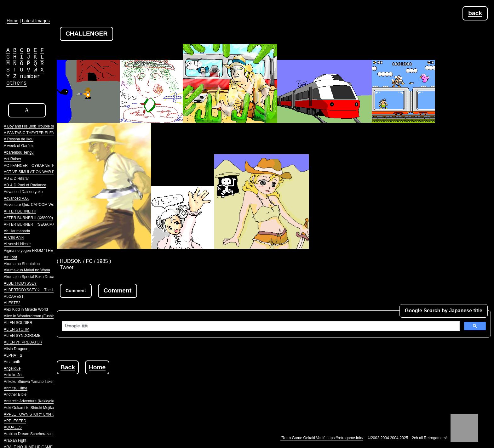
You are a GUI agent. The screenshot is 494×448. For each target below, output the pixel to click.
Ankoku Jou (14, 375)
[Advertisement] (171, 388)
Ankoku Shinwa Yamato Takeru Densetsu (38, 382)
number (30, 77)
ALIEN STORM (17, 329)
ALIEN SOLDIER (18, 323)
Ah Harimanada (17, 231)
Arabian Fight (15, 440)
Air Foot (10, 257)
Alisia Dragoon (16, 349)
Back (68, 367)
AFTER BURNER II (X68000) (28, 218)
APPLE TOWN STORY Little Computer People (43, 414)
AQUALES (13, 427)
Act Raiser (12, 159)
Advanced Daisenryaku (23, 192)
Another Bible (15, 394)
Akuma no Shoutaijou (22, 264)
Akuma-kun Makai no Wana (27, 270)
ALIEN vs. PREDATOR (23, 342)
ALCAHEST (14, 297)
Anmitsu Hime (16, 388)
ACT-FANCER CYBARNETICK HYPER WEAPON (47, 166)
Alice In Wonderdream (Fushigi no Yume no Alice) (45, 316)
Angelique (12, 368)
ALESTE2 (12, 303)
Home (97, 367)
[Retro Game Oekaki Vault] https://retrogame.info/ (322, 438)
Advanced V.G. (16, 198)
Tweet (67, 267)
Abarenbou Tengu (19, 152)
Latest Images (36, 21)
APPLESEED (15, 421)
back (475, 13)
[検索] (260, 326)
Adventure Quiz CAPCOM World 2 (33, 205)
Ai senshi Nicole (17, 244)
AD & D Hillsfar (16, 179)
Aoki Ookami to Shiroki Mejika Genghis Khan (41, 408)
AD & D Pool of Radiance (25, 185)
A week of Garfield (19, 146)
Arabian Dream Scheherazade (29, 434)
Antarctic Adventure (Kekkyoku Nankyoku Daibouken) (49, 401)
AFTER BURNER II (20, 211)
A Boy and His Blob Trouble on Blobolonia (39, 126)
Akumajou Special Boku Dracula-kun (34, 277)
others (17, 83)
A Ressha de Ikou (19, 139)
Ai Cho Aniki (14, 237)
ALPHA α (13, 355)
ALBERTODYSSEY (20, 283)
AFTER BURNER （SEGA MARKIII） (35, 224)
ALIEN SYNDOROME (22, 336)
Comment (118, 290)
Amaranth (12, 362)
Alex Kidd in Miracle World (26, 309)
